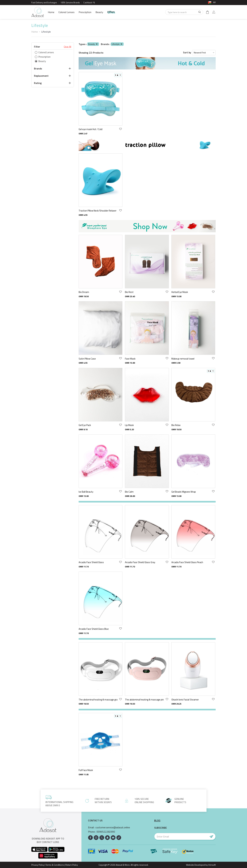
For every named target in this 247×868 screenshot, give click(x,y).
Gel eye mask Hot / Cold (90, 129)
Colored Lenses (66, 12)
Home (51, 12)
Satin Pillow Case (87, 359)
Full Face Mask (86, 770)
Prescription (85, 12)
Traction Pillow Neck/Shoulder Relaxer (98, 211)
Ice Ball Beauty (86, 492)
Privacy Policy (38, 865)
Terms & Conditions (55, 865)
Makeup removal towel (183, 359)
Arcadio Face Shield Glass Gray (140, 562)
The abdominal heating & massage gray (98, 700)
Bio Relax (176, 425)
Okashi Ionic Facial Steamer (185, 700)
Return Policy (72, 865)
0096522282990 (106, 832)
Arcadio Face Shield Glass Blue (94, 629)
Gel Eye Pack (85, 425)
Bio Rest (129, 292)
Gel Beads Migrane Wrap (184, 492)
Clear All (67, 47)
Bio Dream (84, 292)
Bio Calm (129, 492)
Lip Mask (129, 425)
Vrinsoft (212, 865)
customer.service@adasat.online (113, 827)
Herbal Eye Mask (180, 292)
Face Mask (130, 359)
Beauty (99, 12)
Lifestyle (117, 44)
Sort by (187, 53)
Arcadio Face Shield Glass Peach (187, 562)
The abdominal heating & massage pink (144, 700)
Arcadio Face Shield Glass (91, 562)
